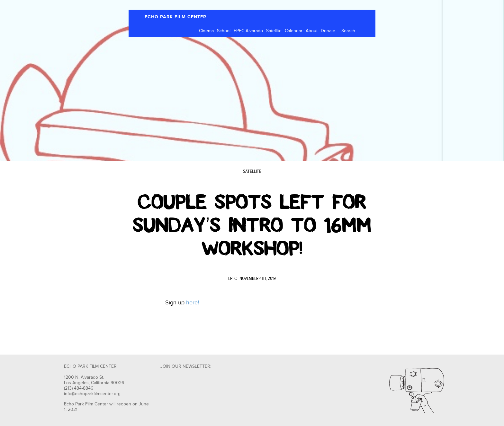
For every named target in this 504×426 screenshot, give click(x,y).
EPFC (232, 279)
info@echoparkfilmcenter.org (92, 394)
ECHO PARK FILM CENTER (175, 17)
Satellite (274, 31)
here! (193, 303)
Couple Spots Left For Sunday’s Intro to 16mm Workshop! (252, 225)
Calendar (294, 31)
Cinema (206, 31)
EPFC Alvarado (248, 31)
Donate (328, 31)
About (312, 31)
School (224, 31)
